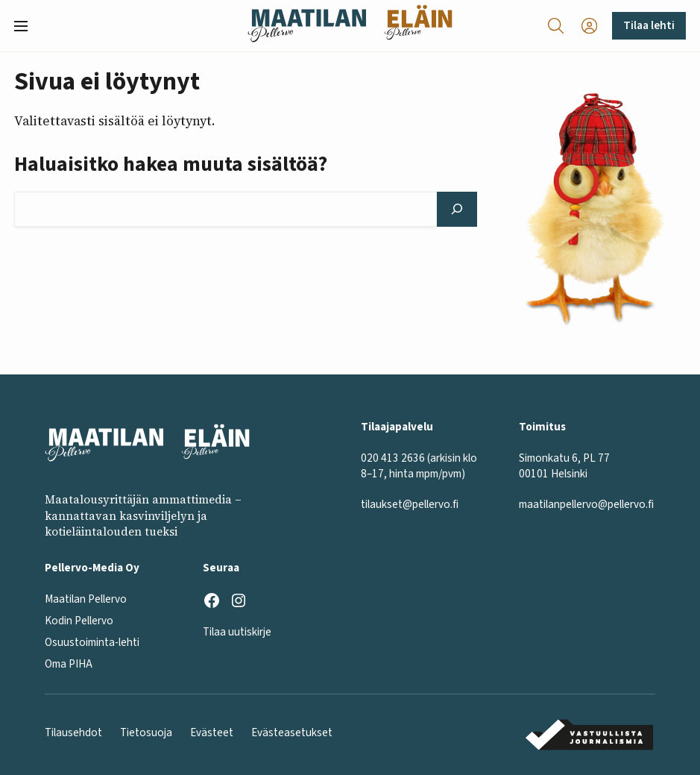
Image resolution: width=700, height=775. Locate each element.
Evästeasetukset (292, 733)
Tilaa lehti (649, 25)
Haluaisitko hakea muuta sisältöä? (171, 164)
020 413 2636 (393, 458)
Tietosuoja (146, 733)
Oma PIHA (69, 664)
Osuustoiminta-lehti (92, 643)
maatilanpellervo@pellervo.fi (586, 505)
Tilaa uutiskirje (237, 632)
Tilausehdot (73, 733)
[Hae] (457, 209)
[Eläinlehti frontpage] (418, 26)
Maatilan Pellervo (86, 599)
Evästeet (212, 733)
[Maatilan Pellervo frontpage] (307, 26)
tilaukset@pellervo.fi (410, 505)
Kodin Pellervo (79, 621)
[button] (27, 26)
